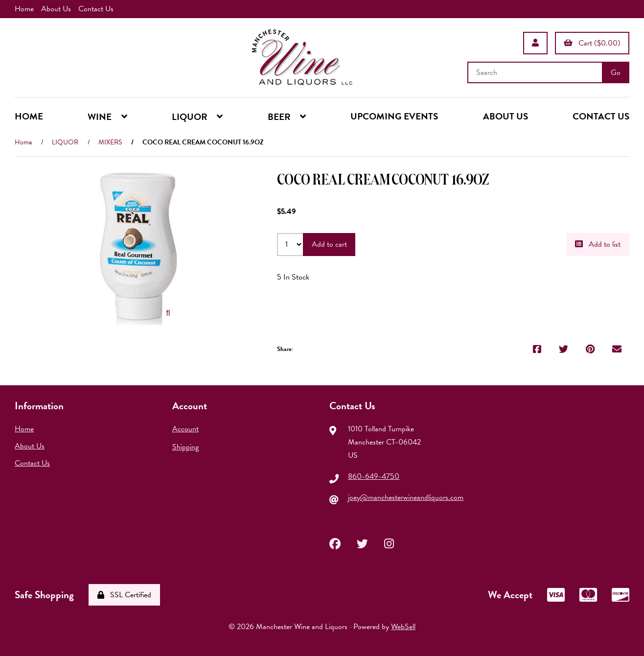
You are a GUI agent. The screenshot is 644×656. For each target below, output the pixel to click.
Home (24, 9)
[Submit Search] (616, 72)
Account (185, 428)
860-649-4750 (374, 476)
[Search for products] (536, 72)
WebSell (403, 627)
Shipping (185, 447)
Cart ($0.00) (592, 43)
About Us (56, 9)
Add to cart (329, 244)
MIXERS (110, 142)
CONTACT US (601, 116)
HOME (29, 116)
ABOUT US (506, 116)
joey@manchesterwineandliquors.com (406, 497)
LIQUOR (65, 142)
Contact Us (96, 9)
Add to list (598, 244)
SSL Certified (124, 595)
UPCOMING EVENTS (394, 116)
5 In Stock (293, 277)
